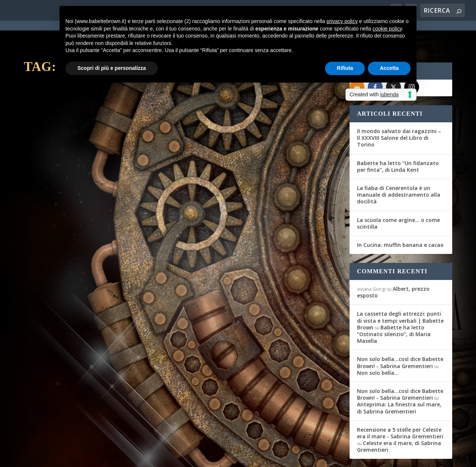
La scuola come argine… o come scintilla (398, 197)
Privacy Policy (191, 457)
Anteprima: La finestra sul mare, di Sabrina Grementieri (399, 381)
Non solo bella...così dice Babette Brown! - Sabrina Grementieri (400, 336)
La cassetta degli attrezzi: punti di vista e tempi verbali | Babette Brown (400, 294)
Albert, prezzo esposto (393, 265)
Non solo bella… (378, 346)
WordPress (154, 457)
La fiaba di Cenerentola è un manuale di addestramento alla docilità (399, 168)
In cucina (120, 175)
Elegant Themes (79, 457)
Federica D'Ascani (55, 175)
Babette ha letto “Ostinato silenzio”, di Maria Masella (394, 307)
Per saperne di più (63, 216)
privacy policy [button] (342, 21)
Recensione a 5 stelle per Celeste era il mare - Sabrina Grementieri (400, 406)
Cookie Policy (230, 457)
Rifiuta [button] (345, 68)
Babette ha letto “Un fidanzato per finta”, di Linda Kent (398, 140)
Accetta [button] (389, 68)
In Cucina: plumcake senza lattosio (96, 163)
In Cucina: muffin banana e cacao (400, 218)
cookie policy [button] (387, 29)
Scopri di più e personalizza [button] (112, 68)
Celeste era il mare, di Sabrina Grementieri (399, 420)
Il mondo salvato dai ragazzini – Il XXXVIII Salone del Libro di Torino (399, 111)
